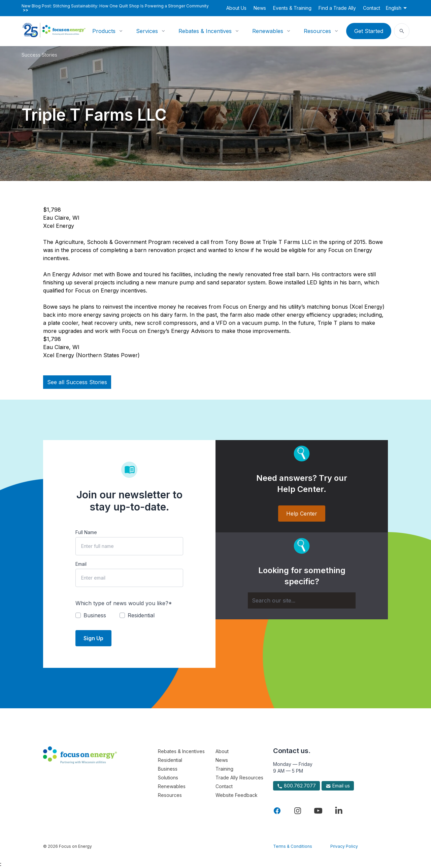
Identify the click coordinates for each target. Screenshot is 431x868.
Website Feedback (237, 795)
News (260, 8)
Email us (338, 786)
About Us (236, 8)
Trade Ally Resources (239, 778)
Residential (170, 760)
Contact (372, 8)
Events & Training (292, 8)
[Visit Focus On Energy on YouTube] (318, 811)
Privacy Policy (344, 846)
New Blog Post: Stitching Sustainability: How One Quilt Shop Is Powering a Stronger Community (115, 8)
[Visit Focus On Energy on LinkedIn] (339, 811)
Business (168, 769)
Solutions (168, 778)
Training (224, 769)
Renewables (268, 31)
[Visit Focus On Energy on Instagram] (298, 811)
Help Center (302, 514)
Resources (317, 31)
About (222, 751)
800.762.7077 (296, 786)
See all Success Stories (77, 382)
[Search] (302, 600)
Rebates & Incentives (205, 31)
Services (147, 31)
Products (104, 31)
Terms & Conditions (293, 846)
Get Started (369, 31)
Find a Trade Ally (337, 8)
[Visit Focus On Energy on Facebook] (277, 811)
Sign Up (93, 638)
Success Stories (39, 55)
